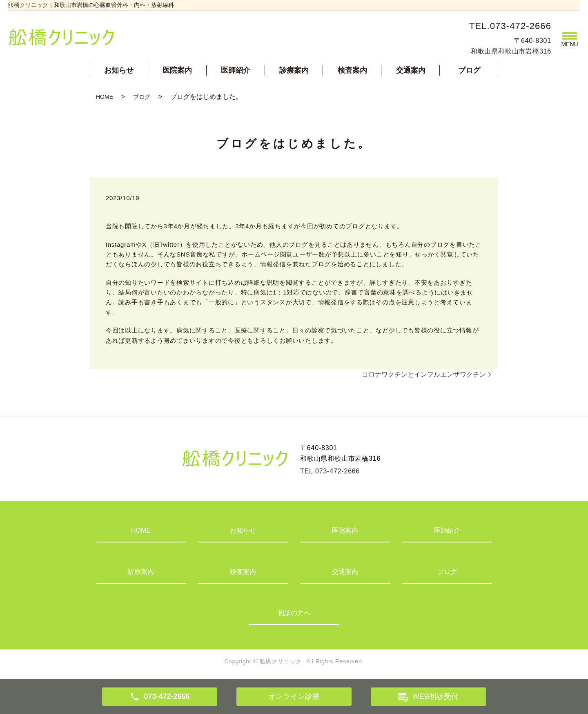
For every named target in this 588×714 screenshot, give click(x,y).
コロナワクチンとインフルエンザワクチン (424, 374)
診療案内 (294, 70)
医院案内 (177, 70)
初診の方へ (294, 613)
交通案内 (411, 70)
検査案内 (352, 70)
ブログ (469, 70)
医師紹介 (236, 70)
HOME (105, 97)
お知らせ (119, 70)
